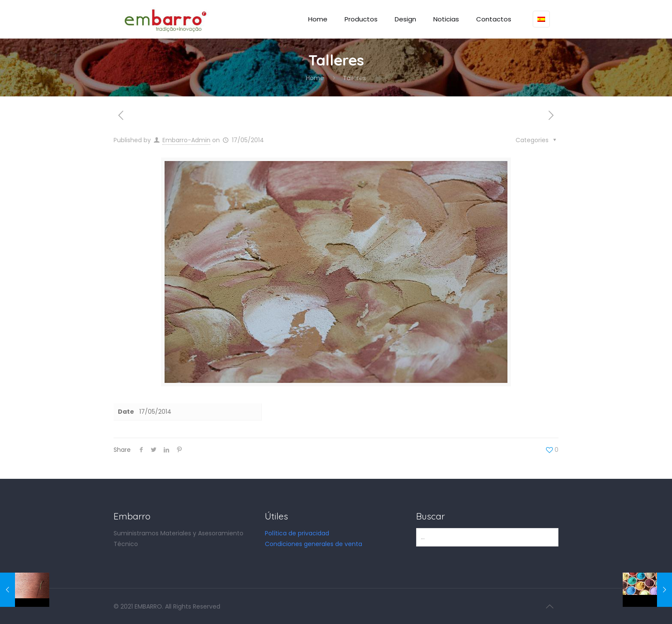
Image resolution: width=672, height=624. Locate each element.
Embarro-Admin (186, 140)
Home (315, 78)
